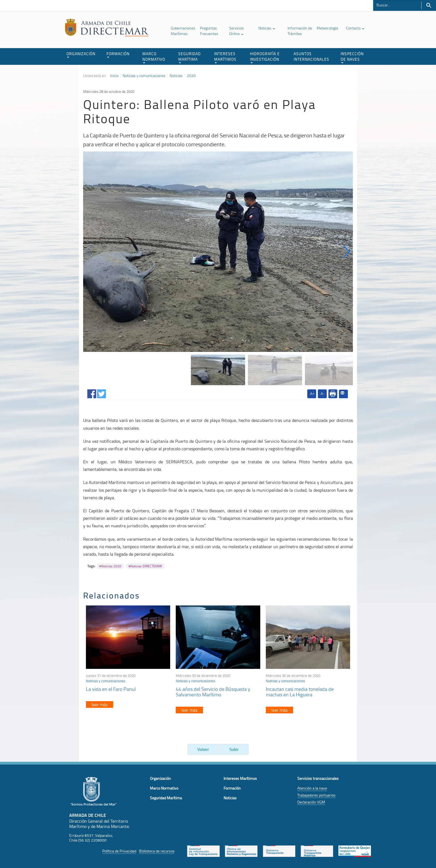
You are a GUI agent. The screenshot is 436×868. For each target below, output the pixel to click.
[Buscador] (397, 5)
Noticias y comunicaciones (144, 76)
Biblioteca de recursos (157, 851)
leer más (100, 704)
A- (322, 394)
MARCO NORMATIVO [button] (154, 57)
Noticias (267, 28)
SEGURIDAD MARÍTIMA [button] (189, 57)
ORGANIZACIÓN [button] (81, 54)
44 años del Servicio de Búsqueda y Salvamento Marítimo (213, 692)
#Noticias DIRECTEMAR (145, 566)
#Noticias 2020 (110, 566)
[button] (346, 252)
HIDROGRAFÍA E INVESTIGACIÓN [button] (265, 57)
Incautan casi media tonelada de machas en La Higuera (300, 692)
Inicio (114, 76)
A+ (312, 394)
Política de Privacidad (119, 851)
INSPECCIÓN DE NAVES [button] (352, 57)
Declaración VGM (311, 802)
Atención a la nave (312, 788)
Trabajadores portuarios (316, 795)
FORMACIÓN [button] (118, 54)
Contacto (355, 28)
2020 (191, 76)
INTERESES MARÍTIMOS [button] (225, 57)
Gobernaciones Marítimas (183, 31)
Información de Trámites (300, 31)
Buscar (429, 5)
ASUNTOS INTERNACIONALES (311, 56)
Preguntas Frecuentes (209, 31)
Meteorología (327, 28)
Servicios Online (236, 31)
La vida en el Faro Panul (111, 689)
